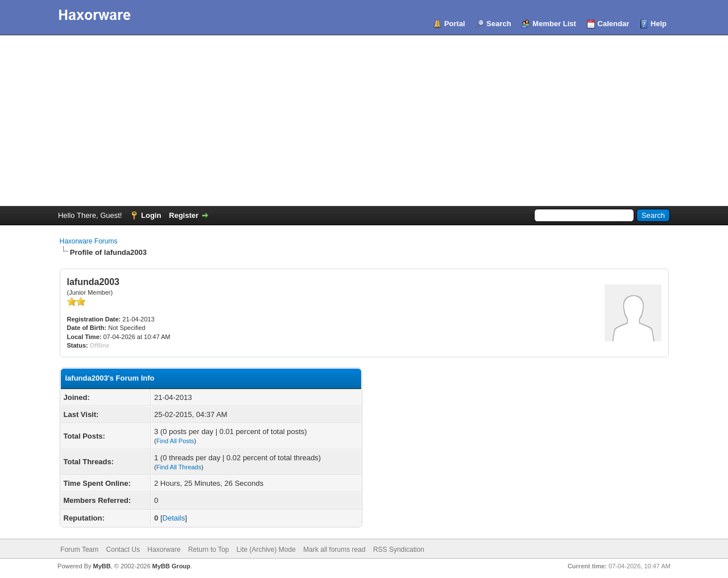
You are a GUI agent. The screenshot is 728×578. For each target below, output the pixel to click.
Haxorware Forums (89, 241)
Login (151, 215)
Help (659, 24)
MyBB (102, 566)
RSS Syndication (399, 550)
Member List (554, 24)
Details (174, 518)
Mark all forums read (334, 550)
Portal (455, 24)
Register (184, 215)
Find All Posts (175, 441)
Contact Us (123, 550)
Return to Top (209, 550)
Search (499, 24)
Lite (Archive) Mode (266, 550)
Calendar (614, 24)
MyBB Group (171, 566)
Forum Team (79, 550)
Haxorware (164, 550)
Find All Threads (179, 467)
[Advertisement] (364, 121)
